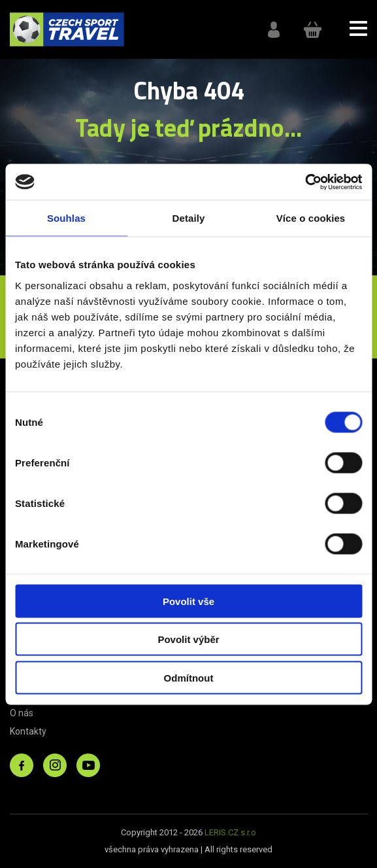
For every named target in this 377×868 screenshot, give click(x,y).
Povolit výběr (188, 639)
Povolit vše (188, 601)
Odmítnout (189, 677)
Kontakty (28, 731)
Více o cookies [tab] (311, 218)
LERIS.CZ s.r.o (230, 832)
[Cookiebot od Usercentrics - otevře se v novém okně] (305, 182)
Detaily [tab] (189, 218)
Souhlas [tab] (66, 218)
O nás (22, 713)
